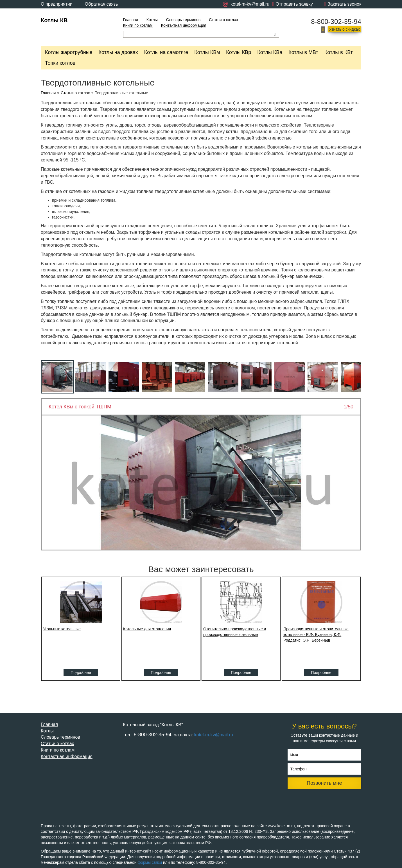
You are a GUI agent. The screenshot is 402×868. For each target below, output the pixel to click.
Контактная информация (184, 25)
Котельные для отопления (147, 629)
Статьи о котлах (223, 20)
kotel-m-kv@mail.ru (214, 735)
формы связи (150, 862)
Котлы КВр (239, 52)
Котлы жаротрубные (69, 52)
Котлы (152, 20)
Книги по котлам (138, 25)
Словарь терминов (183, 20)
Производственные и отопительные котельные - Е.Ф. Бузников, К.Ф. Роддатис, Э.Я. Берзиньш (316, 635)
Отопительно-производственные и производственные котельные (235, 632)
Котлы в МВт (303, 52)
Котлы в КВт (339, 52)
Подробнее (81, 673)
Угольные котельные (62, 629)
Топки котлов (60, 63)
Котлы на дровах (118, 52)
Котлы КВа (270, 52)
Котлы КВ (54, 20)
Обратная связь (101, 4)
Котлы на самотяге (166, 52)
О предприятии (57, 4)
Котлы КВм (207, 52)
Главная (131, 20)
